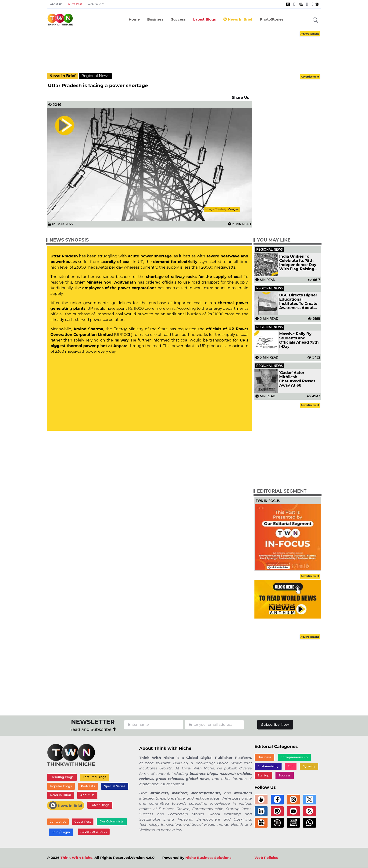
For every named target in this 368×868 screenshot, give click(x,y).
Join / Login (61, 832)
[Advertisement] (184, 51)
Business (155, 19)
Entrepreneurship (294, 757)
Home (134, 19)
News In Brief (238, 19)
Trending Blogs (62, 777)
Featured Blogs (94, 777)
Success (178, 19)
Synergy (309, 766)
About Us (56, 4)
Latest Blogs (205, 19)
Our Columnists (111, 822)
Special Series (114, 786)
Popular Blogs (61, 786)
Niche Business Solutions (208, 858)
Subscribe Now (275, 724)
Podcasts (88, 786)
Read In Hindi (61, 795)
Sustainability (268, 766)
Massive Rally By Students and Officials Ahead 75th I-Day (299, 340)
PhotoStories (272, 19)
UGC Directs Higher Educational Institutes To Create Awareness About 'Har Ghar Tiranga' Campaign (298, 302)
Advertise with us (94, 832)
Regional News (95, 76)
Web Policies (96, 4)
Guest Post (75, 4)
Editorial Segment (282, 491)
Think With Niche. (77, 858)
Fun (291, 766)
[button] (315, 20)
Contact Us (58, 822)
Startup (263, 775)
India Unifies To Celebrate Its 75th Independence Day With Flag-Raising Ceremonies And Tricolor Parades (298, 263)
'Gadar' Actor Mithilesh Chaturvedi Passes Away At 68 (297, 379)
